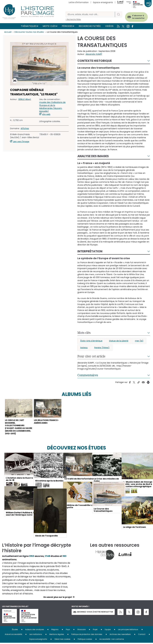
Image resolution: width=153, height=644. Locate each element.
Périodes (67, 26)
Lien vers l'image (21, 142)
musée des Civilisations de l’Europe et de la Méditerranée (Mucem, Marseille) (52, 107)
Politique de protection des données (87, 635)
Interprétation (90, 251)
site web (46, 114)
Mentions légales (57, 635)
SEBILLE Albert (25, 99)
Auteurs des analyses (35, 631)
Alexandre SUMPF (94, 54)
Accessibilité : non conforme (112, 640)
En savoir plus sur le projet (58, 598)
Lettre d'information (79, 2)
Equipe (108, 631)
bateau (84, 348)
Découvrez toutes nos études (29, 32)
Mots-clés (49, 26)
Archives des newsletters (120, 635)
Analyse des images (93, 156)
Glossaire (81, 631)
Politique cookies (85, 640)
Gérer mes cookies (62, 640)
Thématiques (29, 26)
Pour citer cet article (91, 356)
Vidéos (109, 26)
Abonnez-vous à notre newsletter (93, 613)
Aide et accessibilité (13, 635)
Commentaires (88, 375)
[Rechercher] (90, 14)
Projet (95, 631)
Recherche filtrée (90, 26)
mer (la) (139, 341)
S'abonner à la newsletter (137, 17)
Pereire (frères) (102, 348)
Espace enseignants (103, 2)
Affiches (25, 128)
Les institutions (36, 635)
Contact (142, 635)
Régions (55, 631)
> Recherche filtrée (73, 19)
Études (15, 631)
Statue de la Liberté (119, 341)
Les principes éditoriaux (128, 631)
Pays (68, 631)
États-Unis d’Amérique (91, 341)
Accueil (8, 32)
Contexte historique (95, 61)
